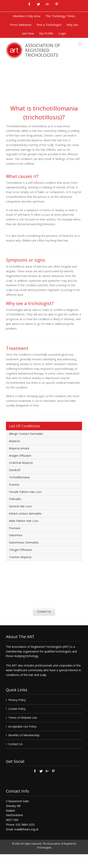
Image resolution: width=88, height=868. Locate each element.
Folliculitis (15, 499)
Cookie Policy (17, 709)
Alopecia (14, 441)
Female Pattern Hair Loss (25, 492)
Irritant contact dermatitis (25, 513)
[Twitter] (41, 771)
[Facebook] (35, 771)
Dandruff (15, 470)
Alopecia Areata (19, 448)
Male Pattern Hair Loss (24, 521)
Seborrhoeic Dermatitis (24, 542)
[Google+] (47, 771)
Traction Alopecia (20, 557)
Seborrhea (16, 535)
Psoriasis (15, 528)
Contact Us (44, 612)
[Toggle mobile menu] (80, 44)
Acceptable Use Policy (22, 726)
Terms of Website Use (23, 718)
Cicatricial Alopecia (21, 463)
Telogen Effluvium (21, 550)
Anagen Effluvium (20, 456)
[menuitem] (27, 16)
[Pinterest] (53, 771)
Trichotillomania (19, 477)
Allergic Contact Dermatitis (26, 434)
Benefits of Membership (24, 735)
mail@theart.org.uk (26, 829)
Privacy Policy (17, 700)
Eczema (14, 485)
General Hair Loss (20, 506)
